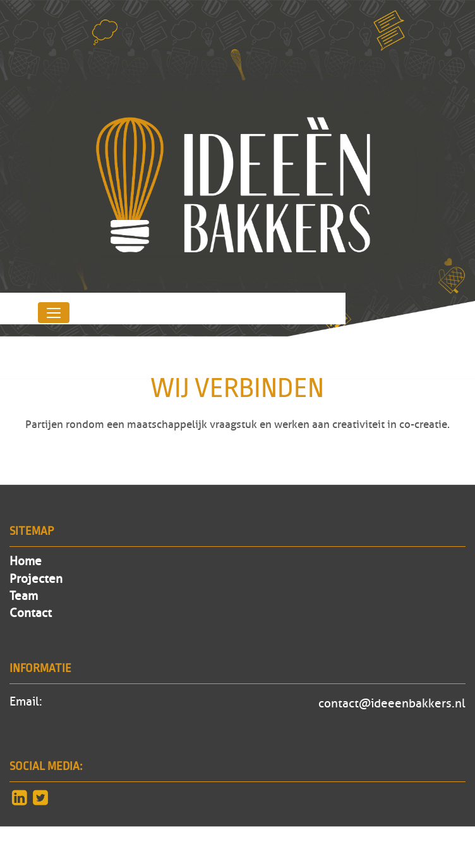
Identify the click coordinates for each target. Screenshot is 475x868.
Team (24, 596)
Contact (31, 613)
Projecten (36, 579)
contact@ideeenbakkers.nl (392, 704)
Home (26, 561)
